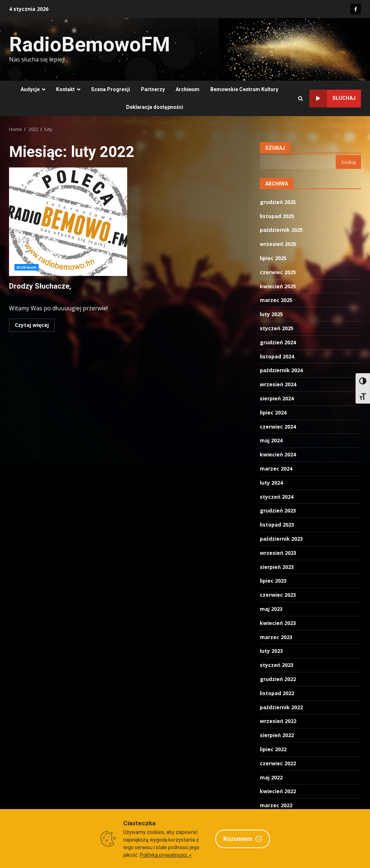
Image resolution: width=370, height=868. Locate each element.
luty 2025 (271, 314)
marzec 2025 (276, 300)
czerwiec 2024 (278, 427)
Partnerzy (153, 89)
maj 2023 (271, 609)
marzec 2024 (276, 469)
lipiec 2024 (273, 412)
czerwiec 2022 (278, 763)
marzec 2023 (276, 637)
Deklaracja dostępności (155, 107)
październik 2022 (281, 707)
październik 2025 (281, 230)
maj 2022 (271, 777)
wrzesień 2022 (278, 721)
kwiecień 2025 (278, 286)
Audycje (30, 89)
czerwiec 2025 (278, 272)
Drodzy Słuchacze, (68, 222)
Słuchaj (332, 99)
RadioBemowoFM (90, 44)
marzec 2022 (276, 805)
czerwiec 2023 (278, 595)
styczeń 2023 (277, 665)
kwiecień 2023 (278, 623)
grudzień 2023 (278, 510)
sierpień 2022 (277, 735)
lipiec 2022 (273, 749)
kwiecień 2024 (278, 454)
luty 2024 (271, 483)
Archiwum (188, 89)
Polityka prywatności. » (166, 855)
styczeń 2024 (277, 497)
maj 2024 (271, 440)
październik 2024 (281, 370)
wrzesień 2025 (278, 244)
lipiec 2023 (273, 581)
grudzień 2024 (278, 342)
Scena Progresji (111, 89)
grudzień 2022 (278, 679)
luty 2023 (271, 651)
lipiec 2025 (273, 258)
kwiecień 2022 (278, 791)
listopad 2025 (277, 216)
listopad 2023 (277, 525)
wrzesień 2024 (278, 384)
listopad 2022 (277, 693)
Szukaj (275, 148)
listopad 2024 (277, 356)
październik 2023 (281, 539)
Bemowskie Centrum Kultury (244, 89)
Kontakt (65, 89)
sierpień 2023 (277, 567)
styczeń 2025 (277, 328)
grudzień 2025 (278, 202)
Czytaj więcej (32, 325)
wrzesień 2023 (278, 553)
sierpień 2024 (277, 398)
